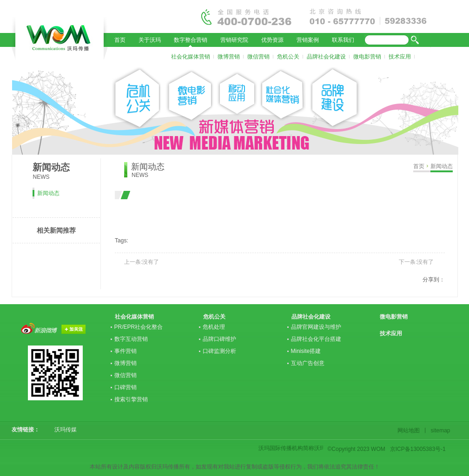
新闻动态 (442, 166)
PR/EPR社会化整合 (139, 327)
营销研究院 (234, 40)
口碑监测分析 (219, 351)
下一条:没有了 (416, 262)
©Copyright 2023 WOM (357, 449)
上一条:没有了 (142, 262)
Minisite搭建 (306, 351)
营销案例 (308, 40)
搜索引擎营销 (131, 399)
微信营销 (258, 57)
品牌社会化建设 (326, 57)
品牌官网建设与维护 (316, 327)
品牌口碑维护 (219, 339)
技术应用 (400, 57)
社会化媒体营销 (191, 57)
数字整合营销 (191, 40)
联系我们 (343, 40)
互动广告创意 (308, 363)
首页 (120, 40)
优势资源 (272, 40)
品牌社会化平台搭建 (316, 339)
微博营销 (229, 57)
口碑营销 (126, 387)
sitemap (439, 430)
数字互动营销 (131, 339)
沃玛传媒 (63, 430)
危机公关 (288, 57)
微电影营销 (367, 57)
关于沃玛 (150, 40)
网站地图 (410, 430)
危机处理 (214, 327)
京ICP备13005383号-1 (418, 449)
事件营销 (126, 351)
